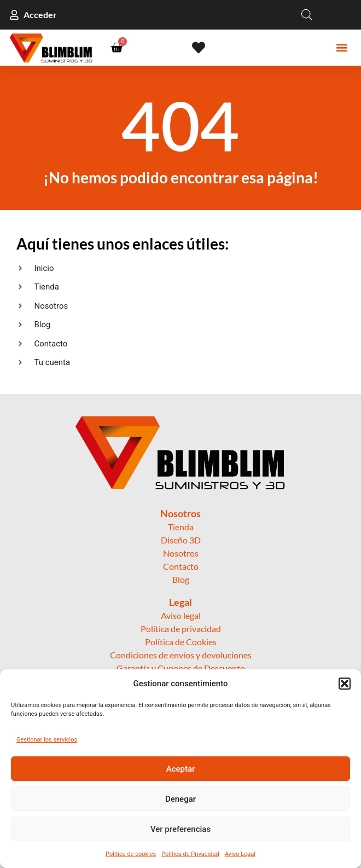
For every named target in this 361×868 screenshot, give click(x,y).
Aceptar (181, 769)
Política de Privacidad (190, 854)
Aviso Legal (240, 854)
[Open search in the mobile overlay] (307, 15)
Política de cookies (131, 854)
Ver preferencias (180, 829)
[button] (345, 684)
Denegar (180, 799)
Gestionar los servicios (47, 740)
